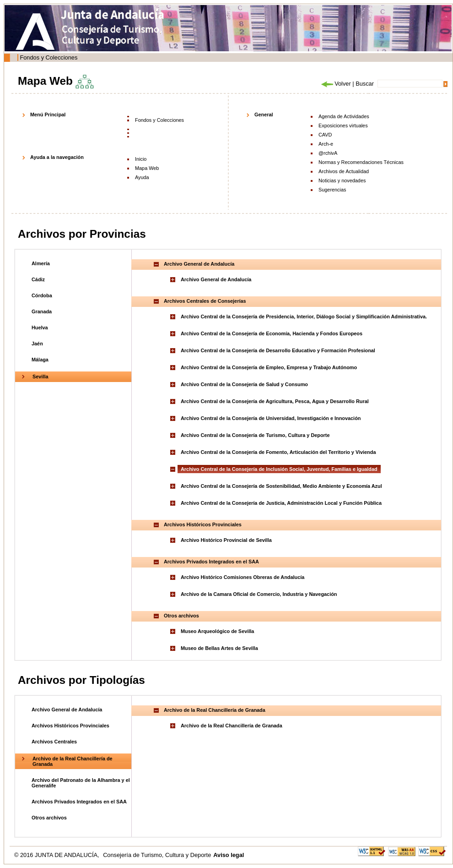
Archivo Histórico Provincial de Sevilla (226, 540)
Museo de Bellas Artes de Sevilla (219, 648)
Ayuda (142, 177)
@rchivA (328, 153)
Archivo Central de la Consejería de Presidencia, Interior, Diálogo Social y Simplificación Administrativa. (304, 317)
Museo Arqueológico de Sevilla (217, 631)
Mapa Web (147, 168)
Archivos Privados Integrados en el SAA (79, 802)
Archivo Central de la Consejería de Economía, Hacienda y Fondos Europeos (272, 333)
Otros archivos (49, 818)
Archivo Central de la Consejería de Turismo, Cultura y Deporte (255, 435)
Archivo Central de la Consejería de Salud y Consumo (244, 384)
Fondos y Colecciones (49, 57)
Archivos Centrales (54, 742)
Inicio (141, 159)
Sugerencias (332, 190)
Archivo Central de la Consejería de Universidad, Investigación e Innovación (271, 418)
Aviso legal (229, 855)
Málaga (40, 360)
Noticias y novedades (342, 180)
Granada (42, 311)
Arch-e (326, 144)
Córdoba (42, 295)
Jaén (37, 344)
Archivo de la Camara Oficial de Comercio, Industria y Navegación (259, 594)
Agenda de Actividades (344, 116)
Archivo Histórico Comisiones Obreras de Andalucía (243, 577)
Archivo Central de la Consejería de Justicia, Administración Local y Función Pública (281, 503)
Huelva (40, 328)
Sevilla (40, 377)
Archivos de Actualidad (344, 171)
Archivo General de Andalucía (216, 279)
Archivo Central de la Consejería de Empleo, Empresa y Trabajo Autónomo (269, 367)
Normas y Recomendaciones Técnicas (361, 162)
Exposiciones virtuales (343, 126)
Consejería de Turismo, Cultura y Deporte (157, 855)
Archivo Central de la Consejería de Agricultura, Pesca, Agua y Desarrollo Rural (275, 401)
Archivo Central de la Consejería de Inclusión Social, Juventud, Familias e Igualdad (279, 469)
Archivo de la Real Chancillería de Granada (232, 726)
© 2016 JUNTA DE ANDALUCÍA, (57, 855)
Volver (335, 84)
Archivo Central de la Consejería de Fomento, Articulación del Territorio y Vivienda (278, 452)
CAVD (325, 135)
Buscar (365, 84)
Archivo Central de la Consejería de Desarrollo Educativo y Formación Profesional (278, 350)
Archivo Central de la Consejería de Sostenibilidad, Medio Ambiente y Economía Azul (281, 486)
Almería (41, 263)
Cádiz (38, 279)
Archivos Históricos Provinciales (70, 726)
